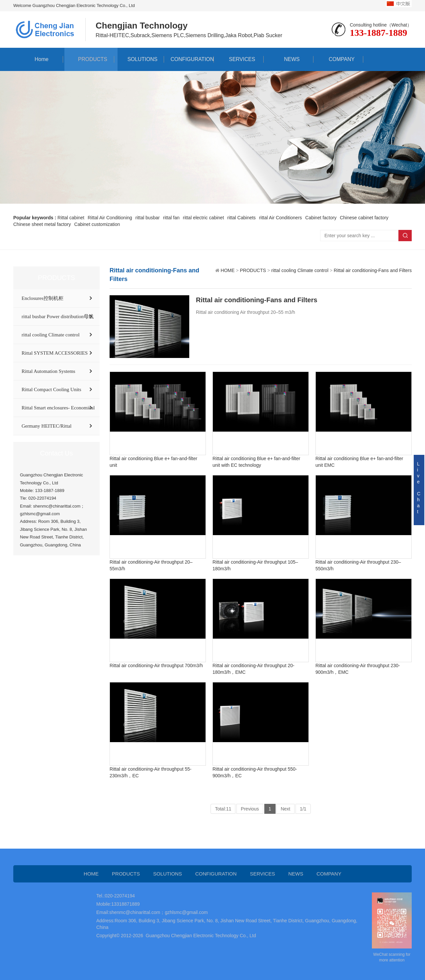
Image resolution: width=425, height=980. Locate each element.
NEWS (289, 59)
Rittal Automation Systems (48, 371)
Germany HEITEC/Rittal (46, 426)
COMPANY (338, 59)
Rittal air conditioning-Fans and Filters (373, 270)
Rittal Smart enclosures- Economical (58, 408)
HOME (228, 270)
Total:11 (223, 809)
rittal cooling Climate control (51, 335)
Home (38, 59)
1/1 (303, 809)
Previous (250, 809)
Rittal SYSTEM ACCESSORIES (55, 353)
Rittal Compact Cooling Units (51, 389)
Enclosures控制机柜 (42, 298)
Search (405, 236)
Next (285, 809)
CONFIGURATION (189, 59)
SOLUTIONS (139, 59)
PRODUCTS (89, 59)
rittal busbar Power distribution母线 (58, 316)
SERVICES (239, 59)
